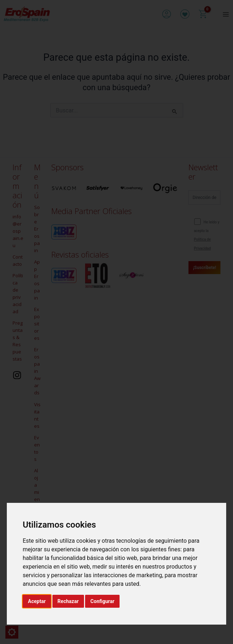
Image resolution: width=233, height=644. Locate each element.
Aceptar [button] (37, 601)
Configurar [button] (102, 601)
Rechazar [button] (68, 601)
